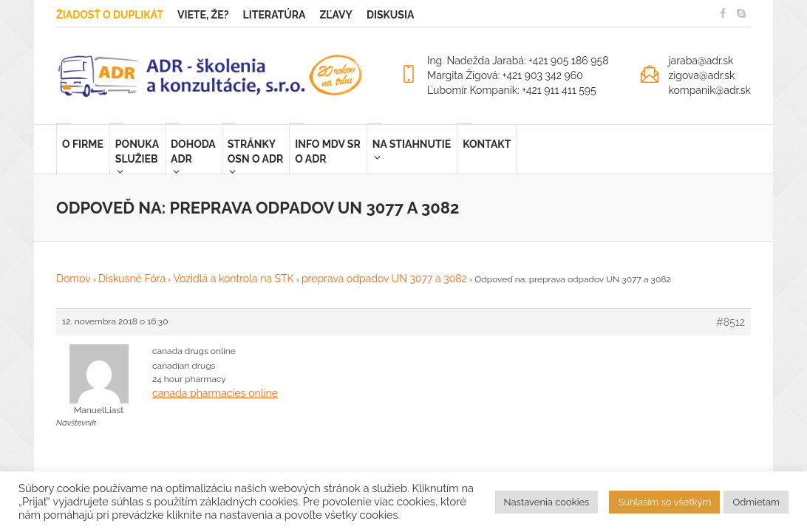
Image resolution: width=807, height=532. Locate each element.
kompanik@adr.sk (709, 90)
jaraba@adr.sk (701, 61)
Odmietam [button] (756, 502)
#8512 (731, 322)
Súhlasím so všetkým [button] (664, 502)
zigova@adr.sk (701, 75)
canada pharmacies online (215, 393)
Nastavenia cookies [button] (547, 502)
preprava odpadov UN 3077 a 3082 (384, 279)
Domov (74, 279)
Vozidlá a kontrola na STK (233, 279)
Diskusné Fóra (132, 279)
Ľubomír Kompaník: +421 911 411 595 (512, 90)
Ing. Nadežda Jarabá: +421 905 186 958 (518, 61)
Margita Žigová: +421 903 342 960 (505, 75)
